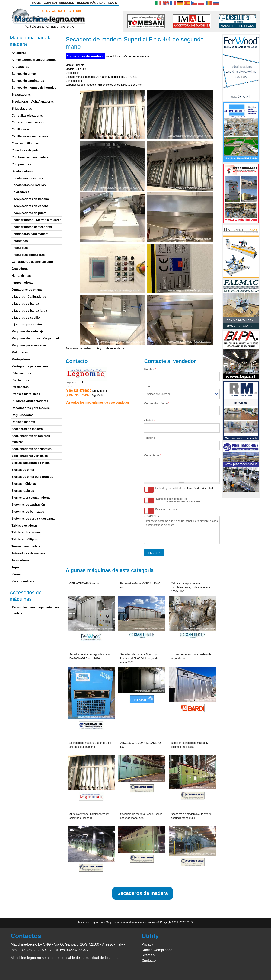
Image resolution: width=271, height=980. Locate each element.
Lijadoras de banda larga (29, 311)
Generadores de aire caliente (32, 262)
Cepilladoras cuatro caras (30, 136)
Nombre (150, 369)
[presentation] (175, 534)
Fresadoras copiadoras (28, 255)
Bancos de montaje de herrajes (34, 88)
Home (36, 3)
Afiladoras (19, 53)
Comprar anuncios (59, 3)
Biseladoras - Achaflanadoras (33, 102)
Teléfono (150, 438)
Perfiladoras (20, 380)
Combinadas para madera (30, 157)
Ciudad (150, 421)
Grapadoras (20, 269)
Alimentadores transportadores (34, 60)
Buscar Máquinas (91, 3)
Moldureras (20, 352)
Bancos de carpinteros (28, 81)
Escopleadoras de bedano (30, 199)
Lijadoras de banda (25, 304)
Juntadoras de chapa (27, 290)
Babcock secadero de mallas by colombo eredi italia (190, 745)
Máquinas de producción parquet (35, 338)
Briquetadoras (22, 109)
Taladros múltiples (25, 539)
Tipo (148, 386)
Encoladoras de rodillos (29, 185)
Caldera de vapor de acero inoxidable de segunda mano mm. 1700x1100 (191, 587)
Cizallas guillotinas (25, 143)
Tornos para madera (26, 546)
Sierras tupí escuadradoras (31, 498)
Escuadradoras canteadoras (32, 227)
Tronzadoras (20, 560)
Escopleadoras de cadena (30, 206)
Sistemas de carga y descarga (33, 519)
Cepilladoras (21, 129)
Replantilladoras (23, 422)
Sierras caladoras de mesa (30, 463)
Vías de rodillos (23, 581)
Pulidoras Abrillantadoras (30, 401)
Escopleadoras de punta (29, 213)
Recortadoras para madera (31, 408)
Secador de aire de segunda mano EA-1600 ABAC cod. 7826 (90, 656)
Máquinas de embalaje (27, 331)
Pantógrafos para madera (30, 366)
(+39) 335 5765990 (78, 391)
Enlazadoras (20, 192)
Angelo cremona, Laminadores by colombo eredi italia (89, 816)
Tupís (15, 567)
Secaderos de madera (85, 56)
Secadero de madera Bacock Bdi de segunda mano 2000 (141, 816)
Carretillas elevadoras (27, 115)
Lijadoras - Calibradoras (29, 297)
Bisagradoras (21, 95)
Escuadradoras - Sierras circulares (36, 220)
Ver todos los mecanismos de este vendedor (97, 403)
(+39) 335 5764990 (78, 395)
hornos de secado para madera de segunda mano (191, 656)
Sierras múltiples (24, 484)
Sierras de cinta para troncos (32, 477)
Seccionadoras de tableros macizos (31, 439)
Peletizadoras (21, 373)
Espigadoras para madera (30, 234)
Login (113, 3)
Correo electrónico (157, 403)
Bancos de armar (24, 74)
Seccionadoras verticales (30, 456)
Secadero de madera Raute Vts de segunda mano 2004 (191, 816)
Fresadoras (20, 248)
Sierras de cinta (23, 470)
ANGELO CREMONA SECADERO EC (141, 745)
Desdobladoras (22, 171)
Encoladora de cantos (27, 178)
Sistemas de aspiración (28, 505)
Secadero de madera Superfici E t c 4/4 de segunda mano (90, 745)
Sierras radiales (23, 491)
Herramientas (21, 276)
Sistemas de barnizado (28, 512)
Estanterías (20, 241)
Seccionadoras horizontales (32, 449)
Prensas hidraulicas (26, 394)
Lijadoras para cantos (27, 324)
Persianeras (20, 387)
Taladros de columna (26, 532)
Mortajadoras (21, 359)
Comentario (152, 455)
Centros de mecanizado (28, 122)
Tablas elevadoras (24, 525)
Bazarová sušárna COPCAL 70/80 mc (140, 585)
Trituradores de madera (28, 553)
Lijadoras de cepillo (26, 317)
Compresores (21, 164)
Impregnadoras (22, 283)
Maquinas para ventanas (29, 345)
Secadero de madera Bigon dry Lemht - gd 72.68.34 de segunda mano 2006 (139, 658)
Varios (16, 574)
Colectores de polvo (26, 150)
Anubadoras (20, 67)
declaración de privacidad (198, 488)
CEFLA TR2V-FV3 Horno (84, 583)
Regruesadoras (22, 415)
